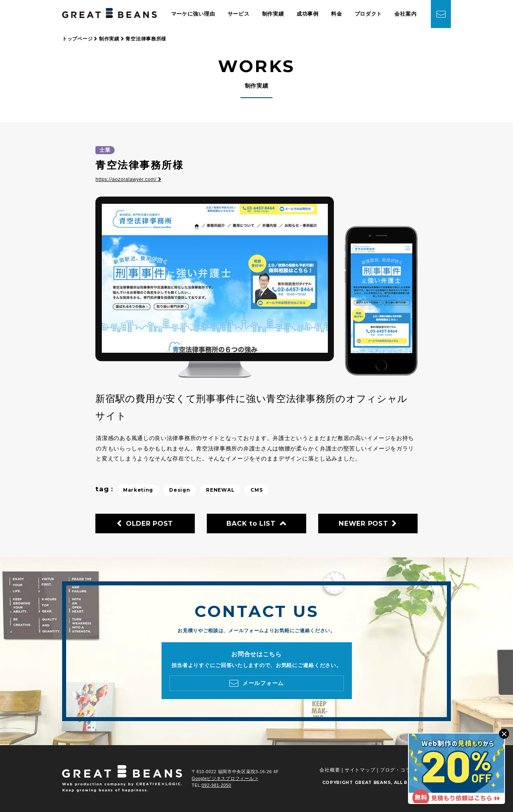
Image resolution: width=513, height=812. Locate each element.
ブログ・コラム (398, 770)
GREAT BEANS (373, 783)
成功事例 (308, 14)
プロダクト (369, 14)
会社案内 (405, 14)
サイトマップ (360, 770)
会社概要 (330, 770)
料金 (336, 14)
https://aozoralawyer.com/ (128, 179)
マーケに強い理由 (193, 14)
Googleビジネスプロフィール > (225, 778)
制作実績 (273, 14)
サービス (239, 14)
